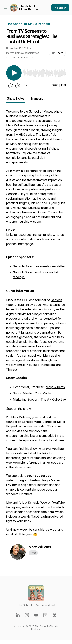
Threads (12, 369)
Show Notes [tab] (16, 98)
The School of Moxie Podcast (29, 8)
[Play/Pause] (14, 73)
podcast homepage (20, 244)
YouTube (33, 365)
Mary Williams (55, 387)
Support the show (19, 409)
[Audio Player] (44, 72)
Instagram (48, 365)
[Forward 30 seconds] (18, 86)
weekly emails (16, 365)
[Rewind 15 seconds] (11, 86)
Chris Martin (43, 393)
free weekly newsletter (49, 266)
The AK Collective (53, 399)
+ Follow (60, 8)
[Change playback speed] (26, 86)
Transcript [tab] (37, 98)
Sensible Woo (31, 422)
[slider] (44, 73)
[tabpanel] (36, 325)
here (61, 440)
